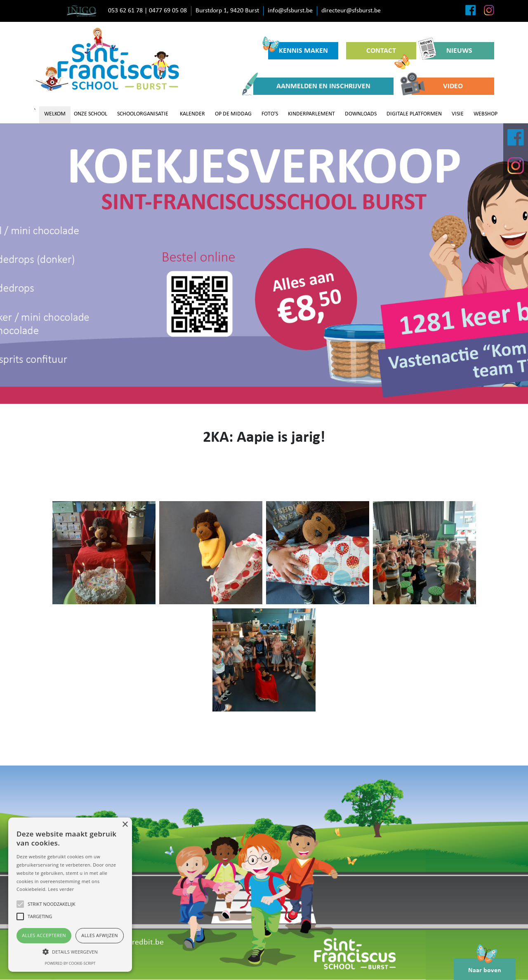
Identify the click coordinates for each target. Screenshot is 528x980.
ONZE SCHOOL (91, 114)
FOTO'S (270, 114)
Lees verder (61, 889)
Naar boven (485, 966)
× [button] (125, 825)
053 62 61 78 (125, 11)
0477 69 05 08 (168, 11)
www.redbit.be (138, 942)
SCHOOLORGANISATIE (143, 114)
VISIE (458, 114)
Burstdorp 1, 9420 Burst (227, 11)
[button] (70, 952)
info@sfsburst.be (290, 11)
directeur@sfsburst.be (351, 11)
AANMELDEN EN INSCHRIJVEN (312, 86)
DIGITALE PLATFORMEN (414, 114)
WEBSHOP (486, 114)
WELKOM (55, 114)
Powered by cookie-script (70, 963)
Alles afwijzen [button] (100, 935)
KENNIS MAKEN (298, 48)
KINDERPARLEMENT (311, 114)
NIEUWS (448, 51)
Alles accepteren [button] (44, 935)
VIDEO (437, 86)
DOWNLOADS (361, 114)
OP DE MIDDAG (233, 114)
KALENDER (192, 114)
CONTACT (388, 53)
